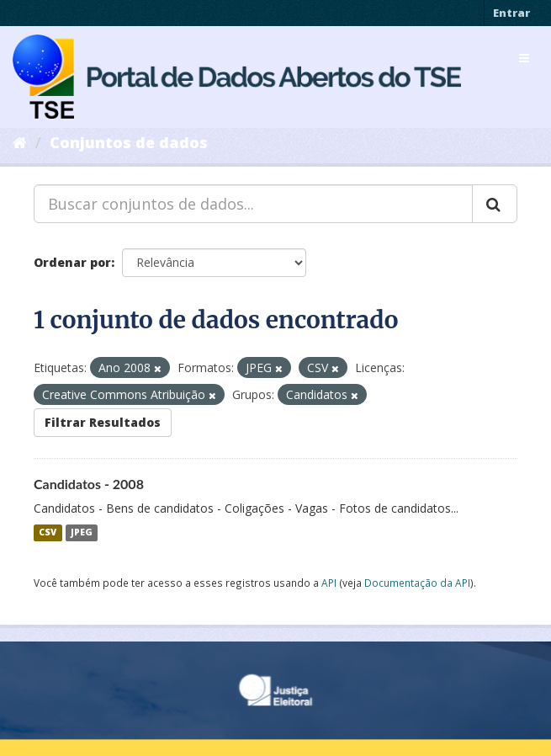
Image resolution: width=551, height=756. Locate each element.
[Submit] (495, 204)
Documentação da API (417, 583)
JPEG (82, 533)
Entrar (511, 13)
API (329, 583)
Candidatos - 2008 (89, 484)
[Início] (20, 142)
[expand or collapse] (524, 58)
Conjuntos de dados (129, 142)
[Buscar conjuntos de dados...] (253, 204)
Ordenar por (72, 262)
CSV (48, 533)
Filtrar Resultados (103, 422)
